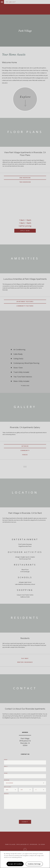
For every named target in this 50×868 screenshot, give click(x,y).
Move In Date (8, 787)
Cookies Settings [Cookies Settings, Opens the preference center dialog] (34, 864)
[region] (25, 859)
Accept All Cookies (15, 864)
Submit (25, 822)
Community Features (25, 306)
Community (25, 450)
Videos (25, 455)
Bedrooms (7, 780)
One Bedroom (25, 178)
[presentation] (14, 813)
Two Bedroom (25, 182)
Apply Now (25, 231)
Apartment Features (25, 302)
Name (6, 760)
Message (6, 794)
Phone (6, 773)
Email (6, 766)
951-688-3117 (11, 2)
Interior (25, 446)
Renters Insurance (25, 662)
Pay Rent (25, 658)
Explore (25, 97)
